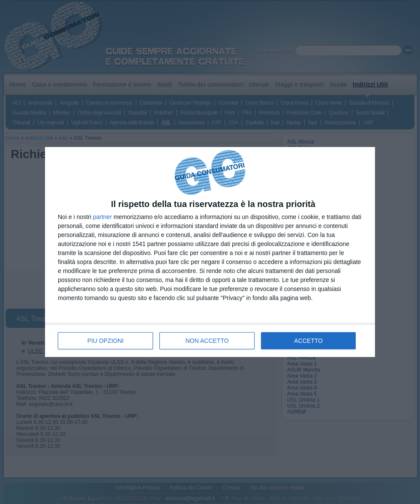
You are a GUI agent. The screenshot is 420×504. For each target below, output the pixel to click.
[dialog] (210, 252)
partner (102, 217)
